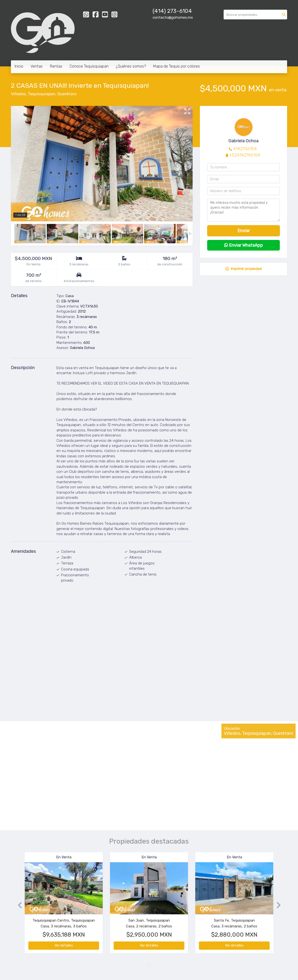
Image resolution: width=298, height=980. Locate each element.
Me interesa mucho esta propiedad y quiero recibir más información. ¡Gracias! (243, 210)
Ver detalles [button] (64, 945)
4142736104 (245, 149)
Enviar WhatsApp (243, 245)
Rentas (56, 66)
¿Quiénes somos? (131, 66)
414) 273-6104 (173, 11)
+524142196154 (245, 155)
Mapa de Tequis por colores (176, 66)
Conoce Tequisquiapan (89, 66)
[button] (18, 905)
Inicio (19, 66)
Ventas (37, 66)
